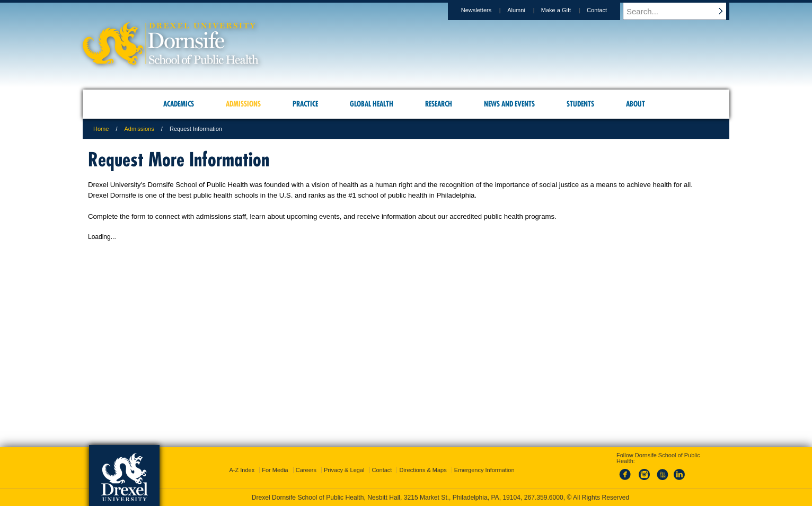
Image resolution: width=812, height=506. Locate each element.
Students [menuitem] (580, 104)
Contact (607, 10)
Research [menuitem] (439, 104)
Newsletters (486, 10)
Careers (306, 470)
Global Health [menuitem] (372, 104)
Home (101, 129)
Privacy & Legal (344, 470)
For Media (275, 470)
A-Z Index (242, 470)
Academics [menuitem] (179, 104)
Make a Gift (566, 10)
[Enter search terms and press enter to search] (681, 11)
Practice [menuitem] (305, 104)
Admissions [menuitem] (243, 104)
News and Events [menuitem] (509, 104)
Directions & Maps (423, 470)
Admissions (139, 129)
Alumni (526, 10)
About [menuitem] (636, 104)
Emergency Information (484, 470)
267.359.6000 (544, 498)
